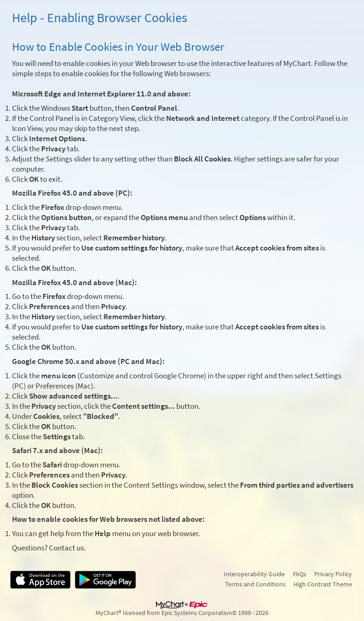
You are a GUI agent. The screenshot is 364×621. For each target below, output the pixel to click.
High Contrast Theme (323, 584)
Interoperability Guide (254, 574)
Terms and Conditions (255, 584)
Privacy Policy (333, 574)
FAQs (300, 574)
